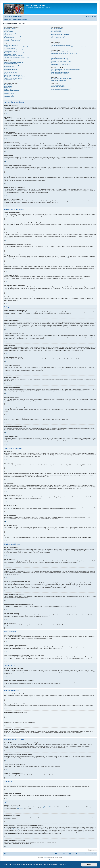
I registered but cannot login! (10, 33)
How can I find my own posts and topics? (60, 64)
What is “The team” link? (57, 39)
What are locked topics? (9, 95)
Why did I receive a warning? (10, 74)
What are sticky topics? (9, 93)
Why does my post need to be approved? (13, 78)
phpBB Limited (46, 807)
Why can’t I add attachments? (11, 72)
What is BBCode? (8, 85)
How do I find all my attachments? (59, 80)
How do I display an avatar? (10, 54)
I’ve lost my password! (9, 37)
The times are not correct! (10, 48)
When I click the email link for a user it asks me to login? (17, 57)
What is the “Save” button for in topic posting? (14, 77)
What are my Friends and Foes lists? (59, 52)
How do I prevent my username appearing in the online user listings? (19, 47)
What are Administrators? (57, 29)
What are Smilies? (8, 88)
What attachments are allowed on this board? (61, 79)
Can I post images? (8, 89)
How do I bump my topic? (10, 80)
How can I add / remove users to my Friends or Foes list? (64, 53)
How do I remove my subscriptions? (59, 74)
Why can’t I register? (8, 32)
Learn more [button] (62, 865)
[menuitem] (13, 16)
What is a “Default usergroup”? (58, 37)
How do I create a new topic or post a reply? (14, 62)
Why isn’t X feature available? (58, 87)
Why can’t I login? (8, 34)
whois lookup (16, 829)
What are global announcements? (11, 91)
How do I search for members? (58, 63)
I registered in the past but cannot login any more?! (15, 36)
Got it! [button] (89, 865)
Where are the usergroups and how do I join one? (62, 33)
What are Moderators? (56, 30)
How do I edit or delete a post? (11, 64)
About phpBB (20, 809)
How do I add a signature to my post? (12, 65)
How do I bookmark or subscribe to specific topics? (63, 71)
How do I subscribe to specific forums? (60, 72)
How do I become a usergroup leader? (60, 34)
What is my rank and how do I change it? (13, 56)
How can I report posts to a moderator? (13, 75)
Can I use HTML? (8, 86)
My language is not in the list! (10, 51)
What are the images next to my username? (14, 53)
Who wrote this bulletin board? (58, 85)
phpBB (66, 258)
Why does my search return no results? (60, 60)
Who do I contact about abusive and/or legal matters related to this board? (68, 88)
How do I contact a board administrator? (60, 90)
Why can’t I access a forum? (10, 71)
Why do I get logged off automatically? (12, 39)
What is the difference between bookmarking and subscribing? (65, 69)
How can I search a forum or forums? (60, 58)
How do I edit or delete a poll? (11, 70)
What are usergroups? (56, 32)
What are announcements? (10, 92)
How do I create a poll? (9, 67)
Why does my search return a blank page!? (61, 61)
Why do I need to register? (10, 29)
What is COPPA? (8, 30)
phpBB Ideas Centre (72, 817)
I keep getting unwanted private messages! (61, 45)
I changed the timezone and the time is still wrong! (15, 50)
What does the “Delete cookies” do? (12, 40)
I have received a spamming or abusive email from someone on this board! (68, 47)
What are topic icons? (9, 96)
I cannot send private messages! (58, 44)
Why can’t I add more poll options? (12, 68)
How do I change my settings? (11, 45)
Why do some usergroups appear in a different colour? (64, 36)
